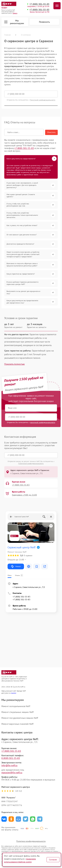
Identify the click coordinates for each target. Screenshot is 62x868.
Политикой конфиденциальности (43, 100)
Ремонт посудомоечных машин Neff (20, 718)
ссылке (13, 693)
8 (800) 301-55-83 (11, 758)
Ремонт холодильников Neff (16, 706)
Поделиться (4, 819)
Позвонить (44, 22)
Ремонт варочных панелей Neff (17, 724)
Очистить (51, 132)
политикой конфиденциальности (43, 422)
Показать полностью (14, 364)
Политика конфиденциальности (31, 841)
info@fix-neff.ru (9, 765)
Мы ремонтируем (14, 22)
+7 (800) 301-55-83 (39, 4)
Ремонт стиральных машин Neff (17, 712)
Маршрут (16, 566)
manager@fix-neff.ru (12, 772)
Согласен (53, 860)
